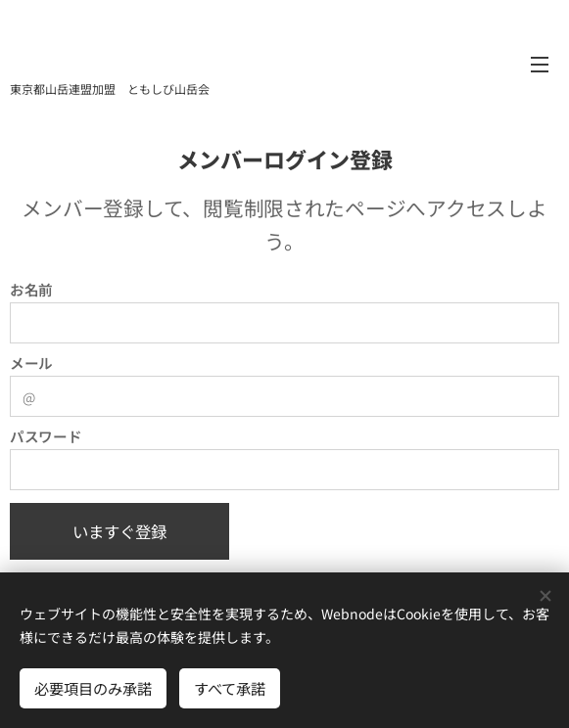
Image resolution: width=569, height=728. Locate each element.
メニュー (540, 65)
